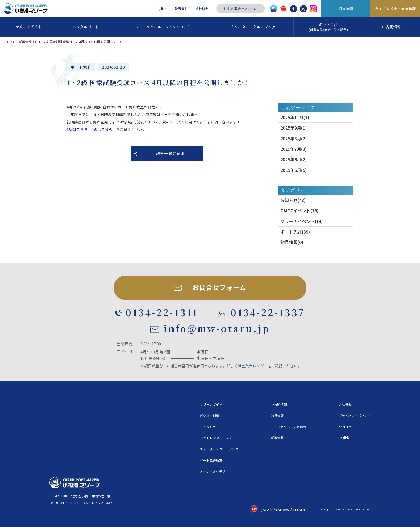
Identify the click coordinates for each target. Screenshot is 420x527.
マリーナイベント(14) (302, 221)
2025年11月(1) (295, 117)
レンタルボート (211, 427)
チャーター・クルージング (219, 449)
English (160, 9)
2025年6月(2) (294, 159)
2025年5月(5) (294, 170)
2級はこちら (102, 129)
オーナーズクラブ (213, 472)
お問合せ (345, 427)
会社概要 (202, 9)
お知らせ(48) (293, 200)
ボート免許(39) (295, 232)
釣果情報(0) (292, 242)
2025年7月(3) (294, 149)
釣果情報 (346, 9)
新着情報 (181, 9)
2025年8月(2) (294, 138)
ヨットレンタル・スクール (219, 438)
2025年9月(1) (294, 128)
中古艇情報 (279, 404)
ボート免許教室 (211, 460)
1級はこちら (77, 129)
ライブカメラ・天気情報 (395, 9)
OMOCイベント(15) (299, 210)
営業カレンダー (254, 366)
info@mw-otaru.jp (217, 328)
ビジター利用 (209, 416)
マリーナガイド (211, 404)
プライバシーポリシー (355, 416)
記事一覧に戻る (171, 153)
